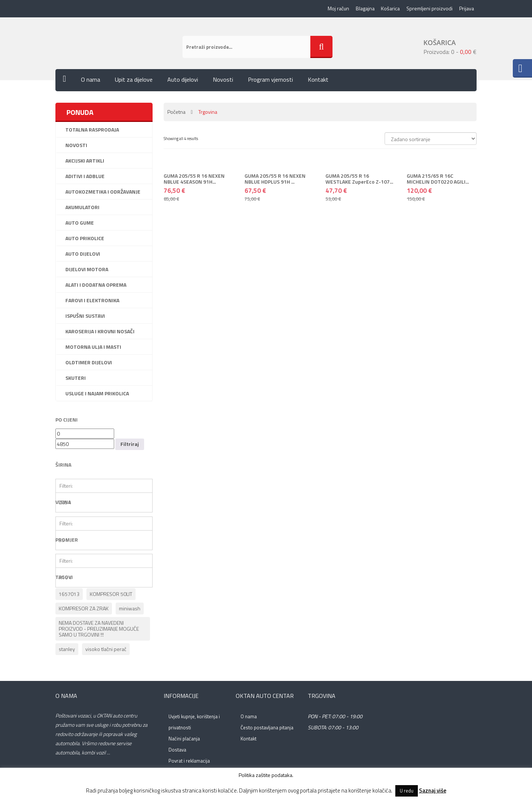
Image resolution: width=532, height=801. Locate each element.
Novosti (223, 81)
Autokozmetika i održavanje (103, 193)
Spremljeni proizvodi (429, 9)
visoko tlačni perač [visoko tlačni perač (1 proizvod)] (106, 650)
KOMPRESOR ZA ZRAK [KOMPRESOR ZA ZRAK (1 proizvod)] (84, 610)
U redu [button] (407, 791)
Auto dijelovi (183, 81)
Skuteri (76, 379)
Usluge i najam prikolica (97, 395)
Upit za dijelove (134, 81)
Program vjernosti (270, 81)
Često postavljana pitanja (267, 729)
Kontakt (318, 81)
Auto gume (80, 224)
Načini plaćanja (184, 740)
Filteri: (66, 487)
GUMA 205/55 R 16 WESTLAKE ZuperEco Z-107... (359, 180)
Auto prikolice (85, 240)
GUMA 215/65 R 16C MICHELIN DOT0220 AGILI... (438, 180)
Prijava (466, 9)
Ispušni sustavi (85, 317)
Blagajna (363, 9)
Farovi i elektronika (92, 302)
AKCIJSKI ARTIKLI (85, 162)
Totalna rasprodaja (92, 131)
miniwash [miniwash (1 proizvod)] (130, 610)
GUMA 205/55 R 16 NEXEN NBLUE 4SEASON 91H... (194, 180)
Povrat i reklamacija (189, 762)
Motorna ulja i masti (93, 348)
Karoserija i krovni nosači (100, 333)
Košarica (389, 9)
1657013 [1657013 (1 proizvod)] (69, 595)
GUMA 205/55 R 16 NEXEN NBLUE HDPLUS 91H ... (275, 180)
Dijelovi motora (87, 271)
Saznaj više (433, 790)
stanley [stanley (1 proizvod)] (67, 650)
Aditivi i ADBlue (85, 178)
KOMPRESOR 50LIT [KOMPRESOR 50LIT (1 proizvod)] (111, 595)
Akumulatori (82, 209)
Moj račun (336, 9)
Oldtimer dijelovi (89, 364)
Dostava (177, 751)
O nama (91, 81)
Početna (176, 113)
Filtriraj (130, 445)
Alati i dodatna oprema (96, 286)
